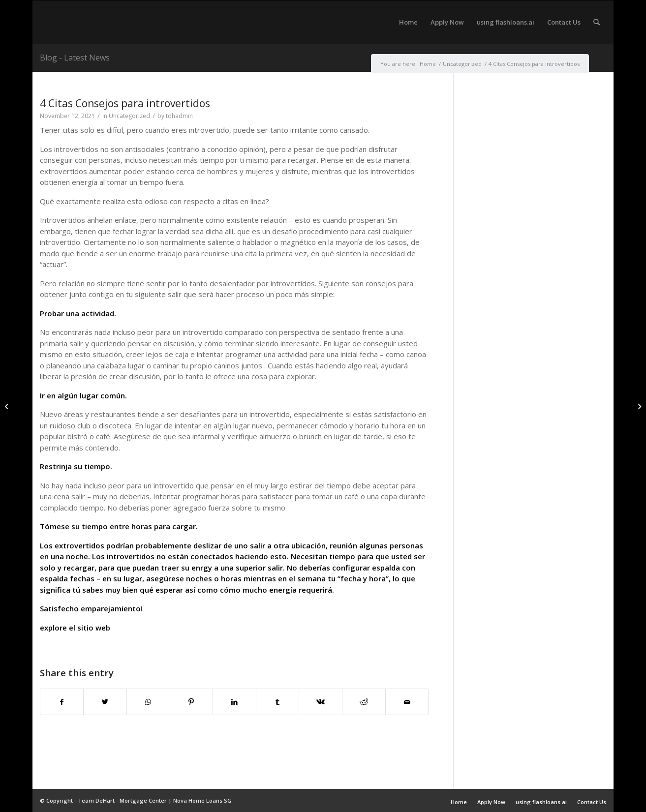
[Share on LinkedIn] (234, 702)
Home (459, 802)
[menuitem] (408, 22)
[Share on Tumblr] (278, 702)
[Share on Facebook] (62, 702)
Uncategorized (129, 116)
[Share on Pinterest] (192, 702)
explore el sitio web (75, 628)
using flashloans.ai (541, 802)
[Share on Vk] (321, 702)
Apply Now (491, 802)
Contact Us (592, 802)
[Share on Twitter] (105, 702)
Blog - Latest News (75, 58)
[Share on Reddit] (364, 702)
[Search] (597, 22)
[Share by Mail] (407, 702)
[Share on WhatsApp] (148, 702)
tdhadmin (179, 116)
